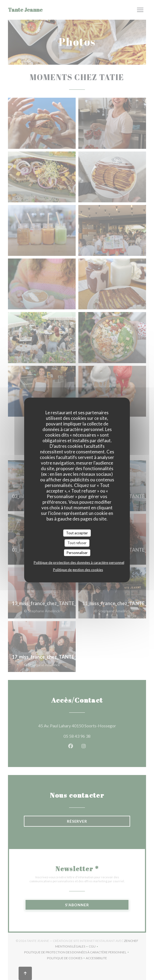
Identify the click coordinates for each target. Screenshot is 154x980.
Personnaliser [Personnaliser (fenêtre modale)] (77, 552)
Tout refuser (77, 543)
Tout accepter (77, 533)
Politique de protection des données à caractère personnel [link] (79, 563)
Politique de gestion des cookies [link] (78, 570)
